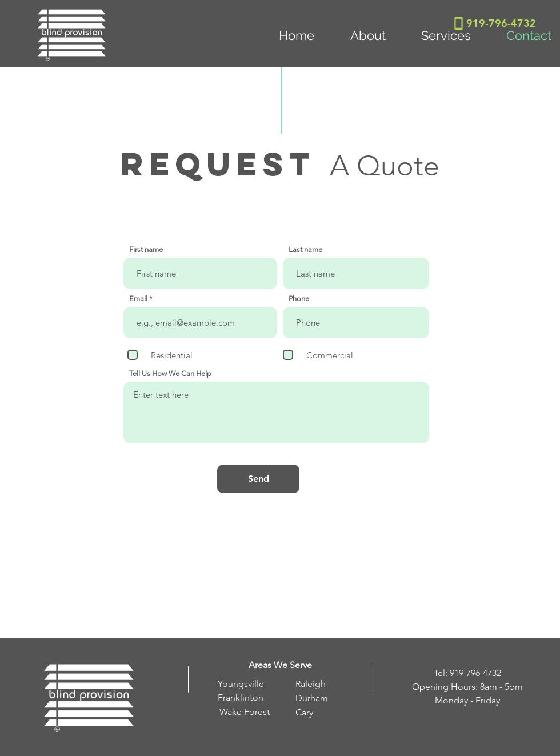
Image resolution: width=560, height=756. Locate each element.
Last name (305, 249)
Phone (299, 299)
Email (138, 299)
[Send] (258, 479)
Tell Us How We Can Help (170, 373)
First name (146, 249)
